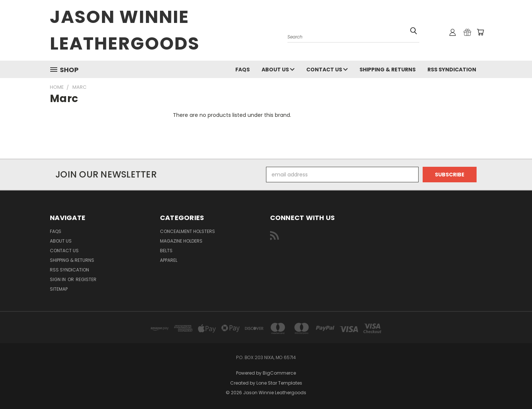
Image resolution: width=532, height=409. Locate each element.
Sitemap (59, 289)
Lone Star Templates (279, 383)
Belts (166, 251)
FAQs (243, 70)
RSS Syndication (452, 70)
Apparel (169, 260)
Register (86, 279)
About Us (278, 70)
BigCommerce (279, 373)
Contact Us (327, 70)
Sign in (58, 279)
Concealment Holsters (187, 231)
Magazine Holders (181, 241)
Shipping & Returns (388, 70)
